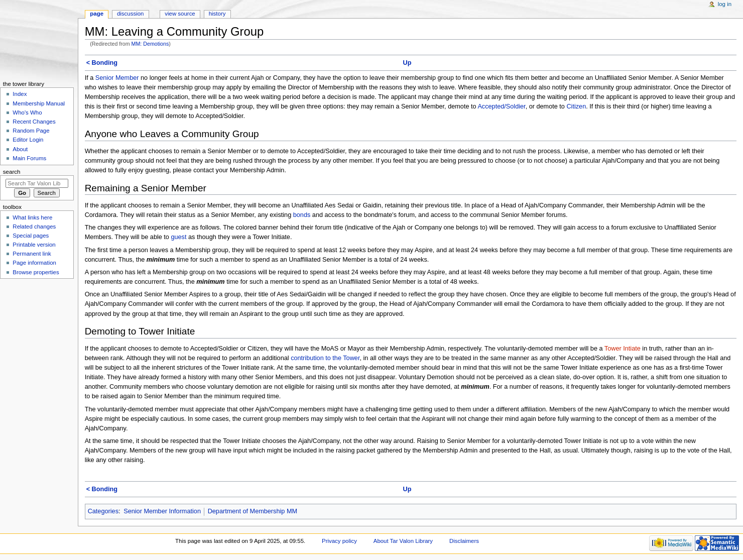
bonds (302, 215)
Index (20, 94)
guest (178, 237)
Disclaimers (464, 541)
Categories (103, 511)
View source (180, 14)
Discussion (130, 14)
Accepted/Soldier (501, 106)
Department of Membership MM (253, 511)
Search (12, 172)
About (20, 149)
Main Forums (29, 158)
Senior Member (117, 78)
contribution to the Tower (325, 358)
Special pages (31, 236)
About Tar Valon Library (403, 541)
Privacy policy (339, 541)
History (217, 14)
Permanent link (32, 254)
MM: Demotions (150, 44)
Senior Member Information (162, 511)
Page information (34, 263)
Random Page (31, 131)
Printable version (34, 245)
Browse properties (36, 272)
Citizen (576, 106)
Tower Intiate (623, 349)
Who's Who (27, 113)
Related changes (34, 227)
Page (97, 14)
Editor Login (28, 140)
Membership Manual (39, 103)
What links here (32, 217)
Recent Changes (34, 122)
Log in (725, 4)
